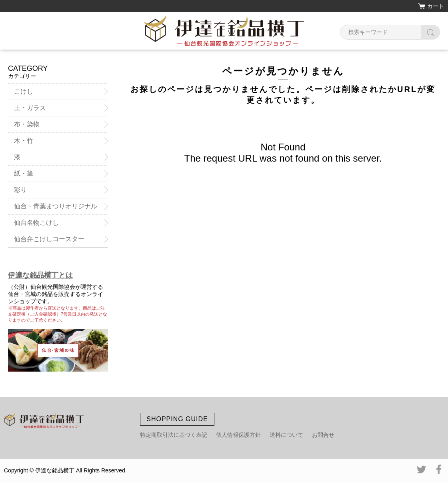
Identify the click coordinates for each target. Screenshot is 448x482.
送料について (286, 435)
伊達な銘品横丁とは (40, 275)
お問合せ (323, 435)
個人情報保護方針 (238, 435)
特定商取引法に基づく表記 (174, 435)
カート (436, 6)
